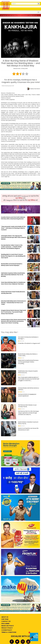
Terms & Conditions (9, 632)
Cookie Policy (7, 630)
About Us (5, 617)
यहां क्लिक (19, 198)
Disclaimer (5, 624)
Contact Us (6, 621)
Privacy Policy (7, 628)
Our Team (5, 619)
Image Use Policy (7, 626)
